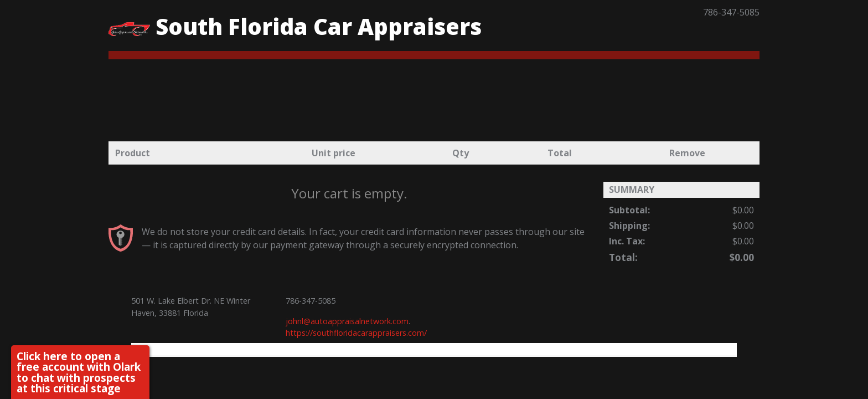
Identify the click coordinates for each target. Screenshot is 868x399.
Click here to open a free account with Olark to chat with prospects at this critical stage (79, 372)
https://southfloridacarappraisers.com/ (356, 333)
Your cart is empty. (349, 193)
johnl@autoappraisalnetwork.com (347, 321)
